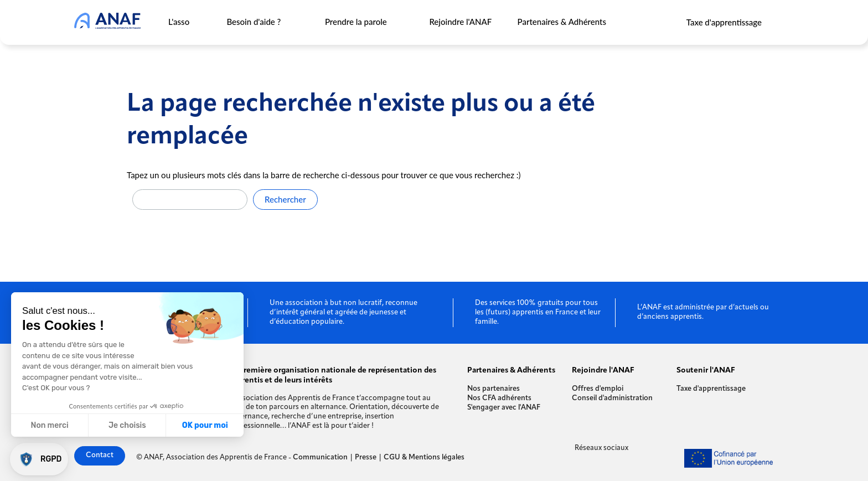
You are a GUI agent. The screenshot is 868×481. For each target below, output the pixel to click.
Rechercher (285, 199)
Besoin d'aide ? (254, 22)
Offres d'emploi (598, 389)
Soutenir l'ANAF (706, 371)
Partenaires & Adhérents (562, 22)
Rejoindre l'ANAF (461, 22)
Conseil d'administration (612, 398)
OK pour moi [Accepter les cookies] (205, 425)
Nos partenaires (494, 389)
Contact (100, 455)
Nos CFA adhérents (499, 398)
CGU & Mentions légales (424, 457)
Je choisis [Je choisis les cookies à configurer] (127, 425)
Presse (366, 457)
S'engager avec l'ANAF (504, 408)
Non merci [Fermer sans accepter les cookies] (49, 425)
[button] (39, 459)
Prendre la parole (356, 22)
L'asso (179, 22)
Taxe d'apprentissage (724, 22)
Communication (320, 457)
